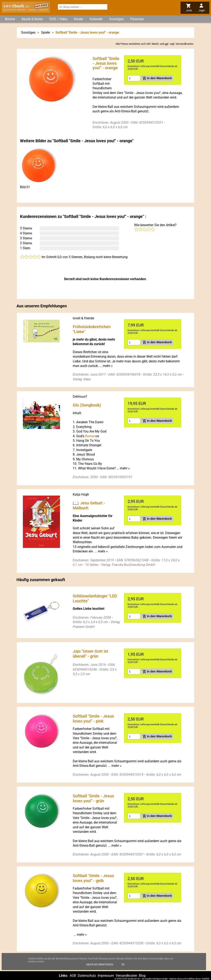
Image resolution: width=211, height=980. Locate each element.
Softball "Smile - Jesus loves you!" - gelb (93, 878)
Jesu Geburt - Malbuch (89, 505)
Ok (123, 965)
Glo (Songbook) (87, 405)
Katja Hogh (81, 494)
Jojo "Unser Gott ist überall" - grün (90, 654)
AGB (73, 976)
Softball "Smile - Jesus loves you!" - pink (93, 718)
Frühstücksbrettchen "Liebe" (92, 329)
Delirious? (80, 397)
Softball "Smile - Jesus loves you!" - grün (93, 798)
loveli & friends (83, 318)
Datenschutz (87, 976)
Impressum (106, 976)
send (16, 6)
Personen (137, 19)
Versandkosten (184, 44)
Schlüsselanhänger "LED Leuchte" (95, 598)
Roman (90, 436)
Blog (142, 976)
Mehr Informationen (100, 965)
